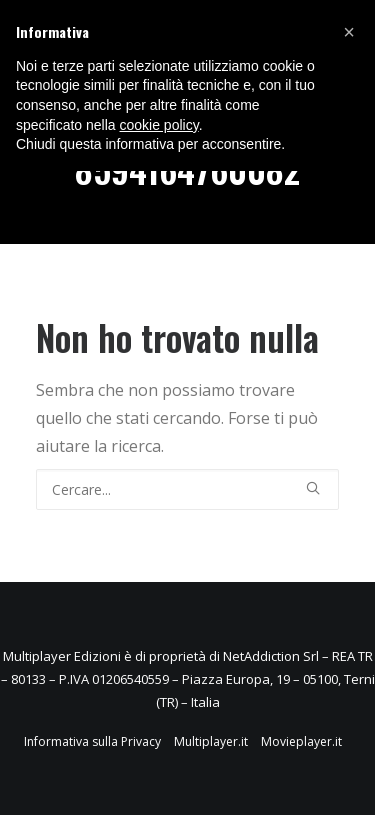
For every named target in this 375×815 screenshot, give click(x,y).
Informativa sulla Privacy (92, 741)
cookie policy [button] (159, 125)
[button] (349, 32)
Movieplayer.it (301, 741)
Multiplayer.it (211, 741)
